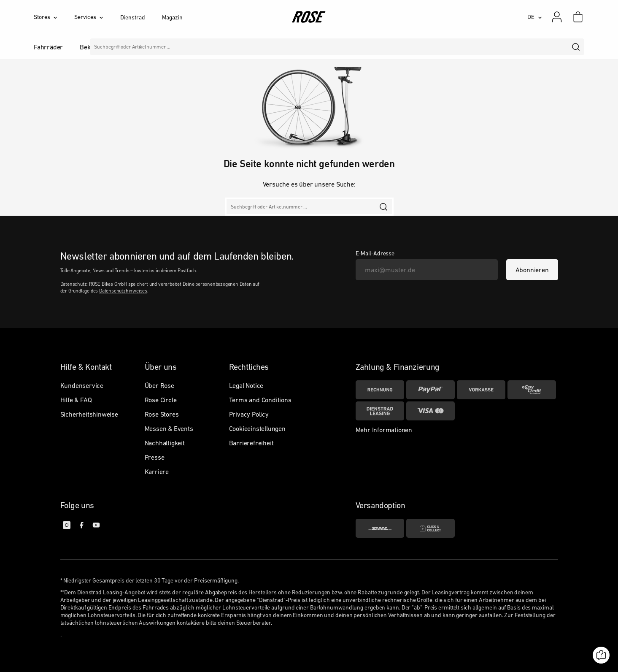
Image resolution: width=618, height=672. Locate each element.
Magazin (172, 17)
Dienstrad (132, 17)
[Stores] (54, 17)
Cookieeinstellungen (257, 428)
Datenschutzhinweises (123, 291)
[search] (576, 47)
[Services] (97, 17)
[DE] (535, 17)
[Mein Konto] (557, 17)
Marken (283, 47)
